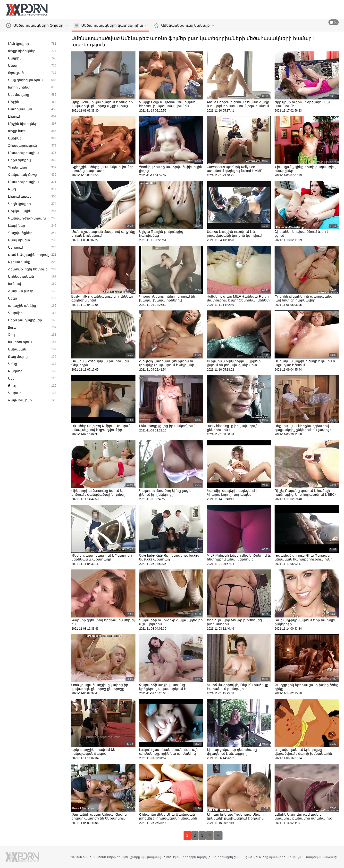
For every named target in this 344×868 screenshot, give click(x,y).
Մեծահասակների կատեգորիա (111, 25)
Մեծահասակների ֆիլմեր (37, 25)
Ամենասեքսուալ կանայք (184, 25)
